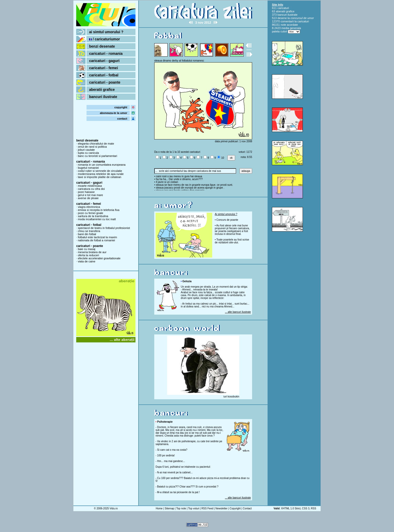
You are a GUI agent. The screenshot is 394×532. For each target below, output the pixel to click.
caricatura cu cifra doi (91, 189)
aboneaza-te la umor (114, 113)
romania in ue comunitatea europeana (102, 165)
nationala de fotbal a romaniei (96, 240)
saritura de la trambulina (93, 216)
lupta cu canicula (88, 153)
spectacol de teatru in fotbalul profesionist (104, 228)
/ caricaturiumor (105, 39)
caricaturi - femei (104, 68)
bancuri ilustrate (103, 97)
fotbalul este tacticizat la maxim (97, 237)
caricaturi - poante (105, 82)
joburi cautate (86, 150)
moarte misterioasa (90, 186)
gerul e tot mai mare (90, 195)
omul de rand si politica (92, 147)
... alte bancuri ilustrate (238, 312)
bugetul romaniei (88, 168)
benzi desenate (102, 46)
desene (282, 18)
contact (122, 119)
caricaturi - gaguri (104, 61)
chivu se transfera (89, 231)
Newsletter (221, 508)
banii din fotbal (87, 234)
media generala (291, 28)
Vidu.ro (114, 508)
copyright (121, 107)
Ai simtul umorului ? (226, 214)
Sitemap (170, 508)
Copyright (235, 508)
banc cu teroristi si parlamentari (97, 156)
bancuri (282, 15)
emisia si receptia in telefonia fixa (98, 210)
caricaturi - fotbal (104, 75)
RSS (314, 508)
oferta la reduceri (88, 255)
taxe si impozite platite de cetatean (100, 177)
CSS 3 (306, 508)
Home (159, 508)
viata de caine (87, 261)
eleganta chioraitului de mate (96, 144)
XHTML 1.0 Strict (291, 508)
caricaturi (283, 8)
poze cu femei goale (90, 213)
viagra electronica (89, 207)
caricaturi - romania (106, 54)
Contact (247, 508)
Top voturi (194, 508)
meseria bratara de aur (92, 252)
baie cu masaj (87, 249)
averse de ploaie (88, 198)
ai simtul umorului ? (106, 32)
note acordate (289, 25)
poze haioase (86, 192)
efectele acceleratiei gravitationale (99, 258)
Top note (181, 508)
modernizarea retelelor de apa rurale (101, 174)
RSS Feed (207, 508)
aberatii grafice (102, 90)
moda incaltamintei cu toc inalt (97, 219)
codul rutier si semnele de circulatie (100, 171)
